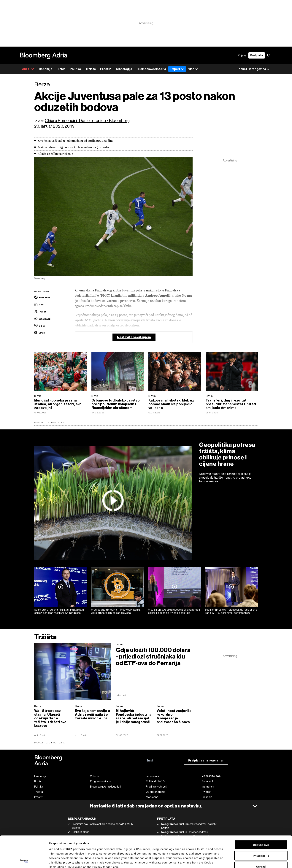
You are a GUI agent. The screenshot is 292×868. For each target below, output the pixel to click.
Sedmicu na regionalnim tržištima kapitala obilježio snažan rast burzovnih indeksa (59, 611)
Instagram (208, 787)
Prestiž (105, 69)
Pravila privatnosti (157, 787)
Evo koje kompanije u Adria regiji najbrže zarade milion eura (93, 715)
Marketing (152, 797)
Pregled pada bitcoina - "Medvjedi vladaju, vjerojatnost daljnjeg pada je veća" (116, 611)
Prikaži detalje (58, 861)
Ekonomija (45, 69)
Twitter (206, 792)
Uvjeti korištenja (156, 792)
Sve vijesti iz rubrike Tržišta (49, 423)
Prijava (242, 55)
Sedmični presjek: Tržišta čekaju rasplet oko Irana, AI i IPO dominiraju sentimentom (231, 611)
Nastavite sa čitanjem (134, 337)
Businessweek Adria (151, 69)
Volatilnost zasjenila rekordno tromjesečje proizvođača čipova (174, 716)
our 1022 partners (72, 819)
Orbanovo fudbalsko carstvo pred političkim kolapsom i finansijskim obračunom (116, 404)
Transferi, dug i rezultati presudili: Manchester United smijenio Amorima (231, 404)
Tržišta (91, 69)
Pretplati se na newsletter (206, 761)
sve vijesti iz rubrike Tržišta (49, 743)
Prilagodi (261, 826)
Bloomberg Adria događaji (105, 787)
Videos (94, 776)
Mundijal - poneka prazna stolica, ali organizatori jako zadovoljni (58, 404)
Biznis (61, 69)
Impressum (153, 776)
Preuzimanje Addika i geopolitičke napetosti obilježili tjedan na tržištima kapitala (174, 611)
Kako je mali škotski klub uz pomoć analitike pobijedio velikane (171, 404)
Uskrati (261, 837)
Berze (119, 644)
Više (193, 69)
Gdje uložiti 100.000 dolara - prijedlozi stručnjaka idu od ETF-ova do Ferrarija (153, 657)
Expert (177, 69)
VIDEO (28, 69)
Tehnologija (124, 69)
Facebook (208, 781)
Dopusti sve (261, 815)
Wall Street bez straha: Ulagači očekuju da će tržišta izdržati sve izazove (50, 718)
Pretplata (257, 55)
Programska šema (101, 781)
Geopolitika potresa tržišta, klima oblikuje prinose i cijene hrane (227, 454)
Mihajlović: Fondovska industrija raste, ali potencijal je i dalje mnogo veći (134, 716)
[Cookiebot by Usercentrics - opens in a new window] (24, 861)
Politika (75, 69)
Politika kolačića (156, 781)
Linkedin (207, 797)
